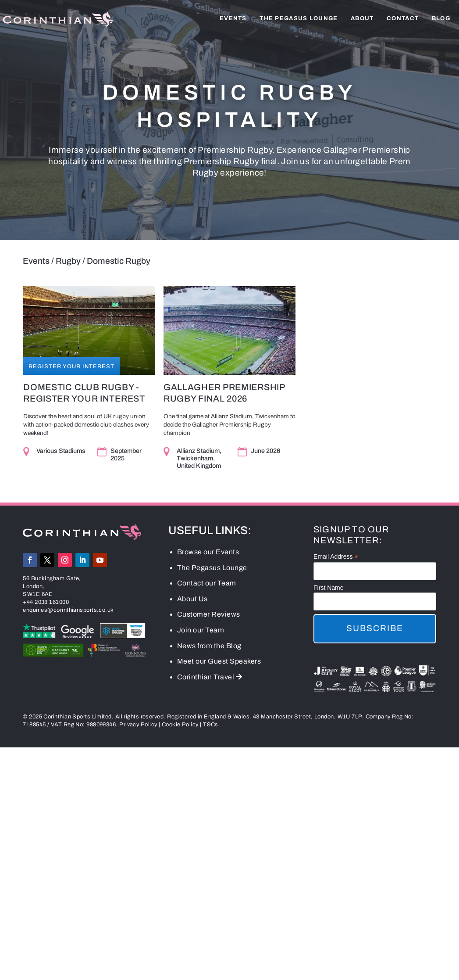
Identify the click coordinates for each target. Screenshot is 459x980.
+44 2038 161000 (46, 603)
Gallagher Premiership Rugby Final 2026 (224, 393)
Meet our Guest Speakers (219, 662)
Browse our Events (208, 553)
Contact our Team (207, 584)
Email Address (336, 558)
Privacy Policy (138, 726)
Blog (441, 18)
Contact (403, 18)
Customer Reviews (209, 616)
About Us (192, 600)
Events (233, 18)
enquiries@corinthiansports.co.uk (68, 611)
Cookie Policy (180, 726)
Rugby (68, 261)
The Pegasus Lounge (299, 18)
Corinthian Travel (210, 678)
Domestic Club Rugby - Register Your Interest (84, 393)
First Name (328, 589)
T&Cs (211, 726)
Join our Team (201, 631)
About (362, 18)
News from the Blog (209, 647)
